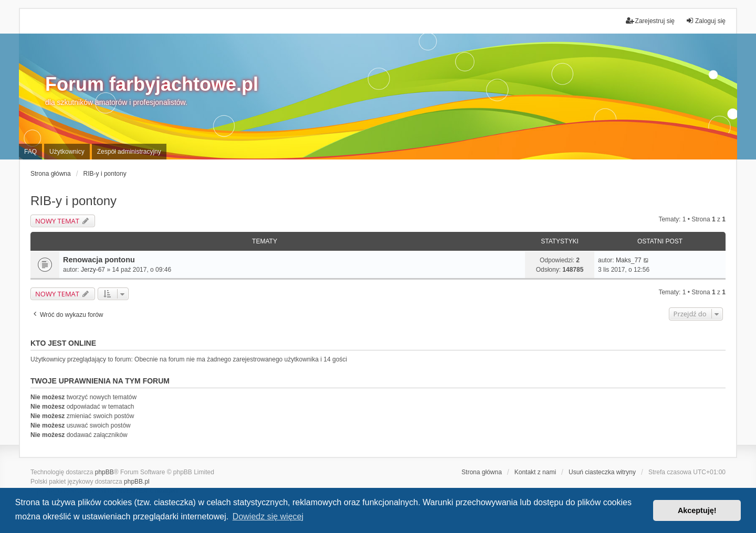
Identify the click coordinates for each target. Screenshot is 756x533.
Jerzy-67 (93, 270)
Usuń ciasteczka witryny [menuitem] (602, 472)
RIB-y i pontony (73, 201)
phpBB (104, 472)
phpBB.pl (137, 482)
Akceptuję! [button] (697, 510)
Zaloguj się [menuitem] (706, 21)
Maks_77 (629, 260)
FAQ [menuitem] (30, 152)
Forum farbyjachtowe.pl (152, 84)
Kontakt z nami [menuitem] (535, 472)
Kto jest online (63, 343)
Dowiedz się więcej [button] (268, 516)
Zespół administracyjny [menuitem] (129, 152)
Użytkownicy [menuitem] (67, 152)
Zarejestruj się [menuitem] (650, 21)
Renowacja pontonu (99, 260)
